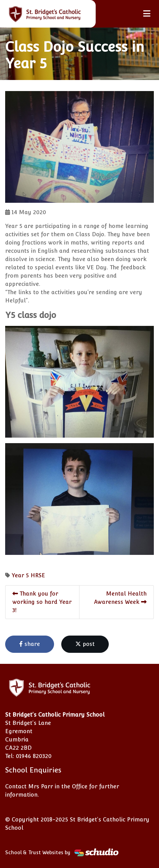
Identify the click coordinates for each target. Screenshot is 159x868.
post (85, 644)
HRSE (38, 575)
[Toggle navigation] (147, 14)
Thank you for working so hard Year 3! (42, 602)
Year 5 (20, 575)
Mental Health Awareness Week (120, 598)
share (30, 644)
